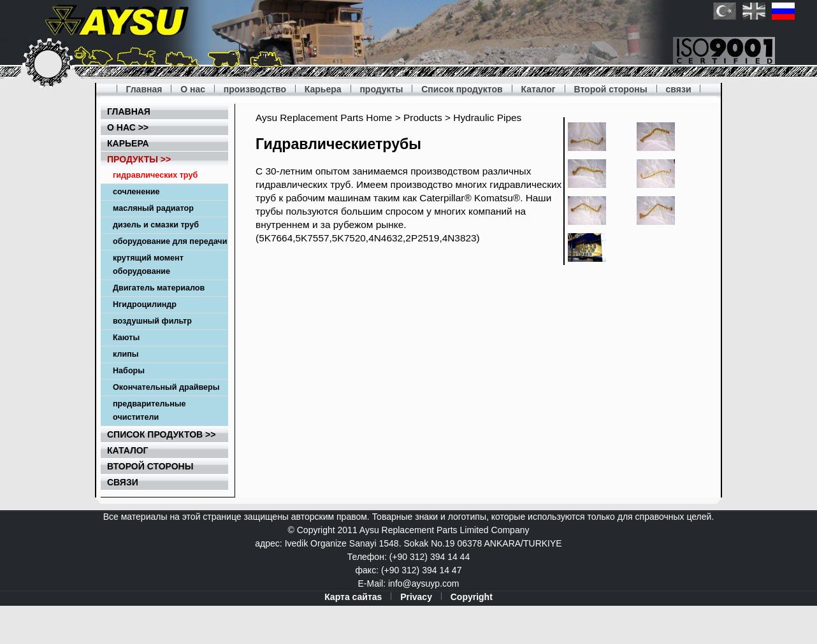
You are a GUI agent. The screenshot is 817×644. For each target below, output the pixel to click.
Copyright (472, 597)
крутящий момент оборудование (148, 265)
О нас (193, 89)
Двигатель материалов (159, 288)
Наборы (129, 371)
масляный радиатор (153, 208)
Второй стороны (611, 89)
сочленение (136, 192)
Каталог (538, 89)
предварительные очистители (149, 411)
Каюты (126, 338)
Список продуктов (462, 89)
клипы (126, 354)
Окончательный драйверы (166, 387)
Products (423, 118)
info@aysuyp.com (423, 583)
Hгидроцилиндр (145, 304)
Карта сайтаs (353, 597)
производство (255, 89)
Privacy (416, 597)
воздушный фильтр (152, 321)
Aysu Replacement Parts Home (324, 118)
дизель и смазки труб (156, 225)
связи (679, 89)
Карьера (323, 89)
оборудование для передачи (170, 241)
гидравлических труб (155, 175)
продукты (381, 89)
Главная (144, 89)
